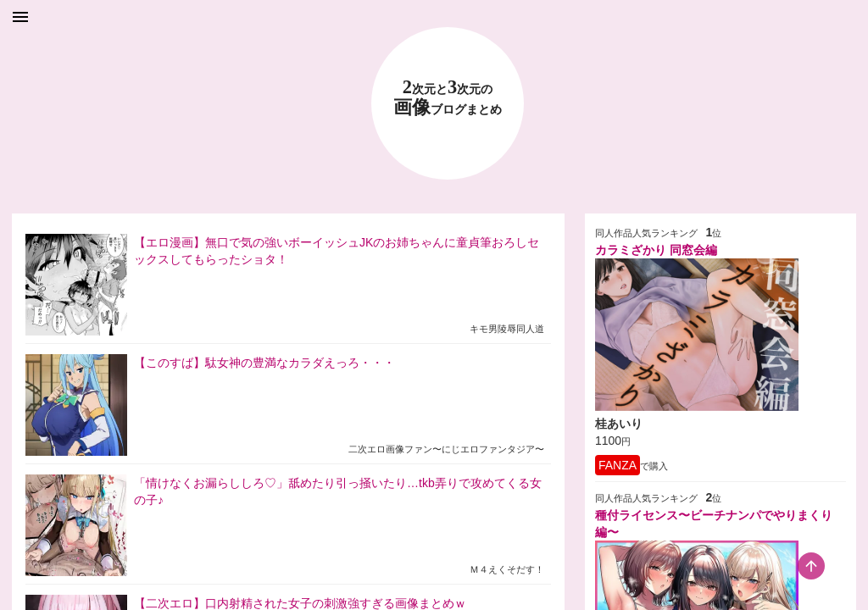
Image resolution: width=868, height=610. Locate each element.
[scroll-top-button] (811, 566)
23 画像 (448, 98)
